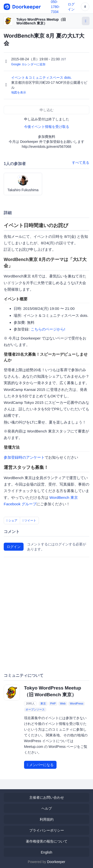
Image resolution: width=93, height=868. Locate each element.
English (47, 852)
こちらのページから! (48, 329)
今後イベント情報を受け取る (47, 127)
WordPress (77, 703)
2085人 (30, 703)
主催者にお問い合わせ (47, 797)
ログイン (14, 547)
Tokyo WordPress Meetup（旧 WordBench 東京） (41, 21)
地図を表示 (19, 92)
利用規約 (47, 819)
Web (63, 703)
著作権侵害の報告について (47, 841)
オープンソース (35, 709)
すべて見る (81, 163)
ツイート (30, 521)
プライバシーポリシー (47, 830)
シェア (12, 521)
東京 (43, 703)
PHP (53, 703)
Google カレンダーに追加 (28, 64)
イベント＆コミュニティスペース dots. (42, 78)
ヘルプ (47, 808)
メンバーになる (40, 765)
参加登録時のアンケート (24, 457)
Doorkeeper (56, 862)
